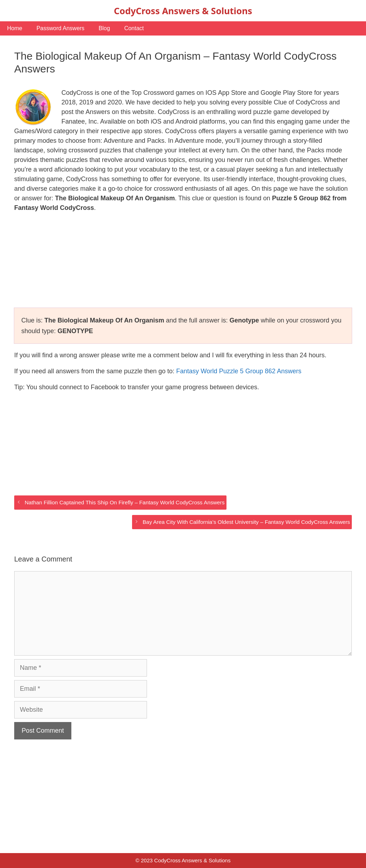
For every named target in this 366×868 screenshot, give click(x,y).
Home (15, 28)
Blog (104, 28)
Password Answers (61, 28)
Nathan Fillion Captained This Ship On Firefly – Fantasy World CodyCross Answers (124, 502)
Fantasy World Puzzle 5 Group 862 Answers (239, 371)
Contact (134, 28)
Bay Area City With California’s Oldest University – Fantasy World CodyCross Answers (246, 522)
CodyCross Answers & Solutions (183, 11)
